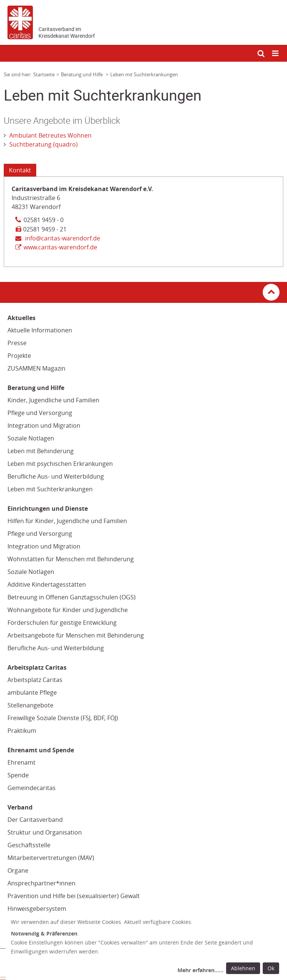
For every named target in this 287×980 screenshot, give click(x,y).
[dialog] (146, 947)
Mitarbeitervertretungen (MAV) (51, 858)
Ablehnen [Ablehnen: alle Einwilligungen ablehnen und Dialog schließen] (243, 968)
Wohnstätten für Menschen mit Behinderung (71, 559)
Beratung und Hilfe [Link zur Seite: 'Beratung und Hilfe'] (82, 74)
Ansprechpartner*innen (41, 883)
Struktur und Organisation (45, 832)
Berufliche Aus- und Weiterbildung (56, 476)
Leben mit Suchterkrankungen (50, 489)
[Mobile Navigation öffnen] (276, 54)
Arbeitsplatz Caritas (35, 680)
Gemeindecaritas (32, 788)
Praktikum (22, 731)
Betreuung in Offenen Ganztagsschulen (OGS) (72, 597)
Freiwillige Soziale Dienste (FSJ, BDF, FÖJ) (63, 718)
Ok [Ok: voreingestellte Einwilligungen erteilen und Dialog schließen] (271, 968)
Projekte (19, 356)
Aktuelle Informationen (40, 330)
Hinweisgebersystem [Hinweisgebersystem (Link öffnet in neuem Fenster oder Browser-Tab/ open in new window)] (37, 909)
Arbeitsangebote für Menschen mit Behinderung (76, 635)
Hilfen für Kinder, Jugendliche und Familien (67, 521)
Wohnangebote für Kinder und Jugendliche (68, 610)
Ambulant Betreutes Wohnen (50, 135)
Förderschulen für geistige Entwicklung (62, 623)
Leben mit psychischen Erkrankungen (60, 464)
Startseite (44, 74)
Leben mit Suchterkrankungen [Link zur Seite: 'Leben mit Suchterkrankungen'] (144, 74)
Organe (18, 870)
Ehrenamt (21, 762)
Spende (18, 775)
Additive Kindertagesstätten (47, 584)
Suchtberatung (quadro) (44, 144)
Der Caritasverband (35, 820)
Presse (17, 343)
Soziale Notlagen (31, 438)
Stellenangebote (30, 705)
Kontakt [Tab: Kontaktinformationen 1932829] (20, 170)
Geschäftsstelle (29, 845)
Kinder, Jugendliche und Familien (53, 400)
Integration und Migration (44, 426)
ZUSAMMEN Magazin (36, 368)
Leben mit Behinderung (41, 451)
